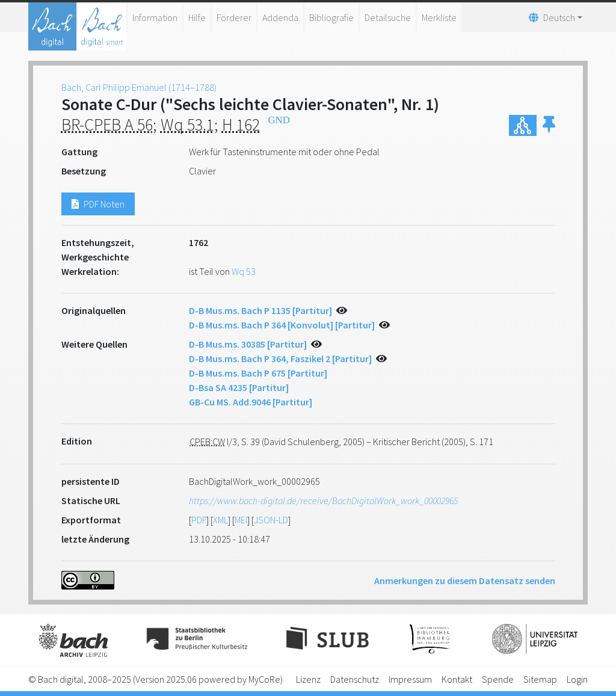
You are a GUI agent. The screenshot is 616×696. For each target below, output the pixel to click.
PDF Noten (98, 204)
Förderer (234, 17)
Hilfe (197, 17)
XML (220, 520)
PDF (199, 520)
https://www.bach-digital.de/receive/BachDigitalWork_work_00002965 (323, 500)
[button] (549, 125)
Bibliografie (331, 17)
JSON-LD (271, 520)
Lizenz (308, 679)
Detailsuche (388, 17)
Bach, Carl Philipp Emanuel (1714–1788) (139, 87)
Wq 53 (244, 271)
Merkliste (439, 17)
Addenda (280, 17)
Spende (498, 679)
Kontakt (457, 679)
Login (577, 679)
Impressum (410, 679)
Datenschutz (355, 679)
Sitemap (540, 679)
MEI (241, 520)
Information (155, 17)
